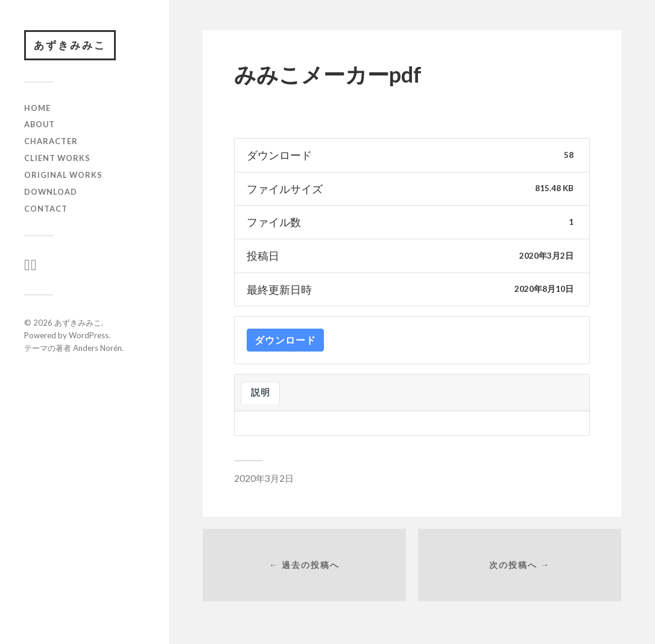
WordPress (89, 335)
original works (63, 175)
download (51, 192)
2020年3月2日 (264, 478)
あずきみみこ (70, 45)
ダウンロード (285, 340)
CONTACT (46, 209)
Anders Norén (97, 348)
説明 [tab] (260, 392)
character (51, 141)
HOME (37, 108)
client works (57, 158)
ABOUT (40, 124)
